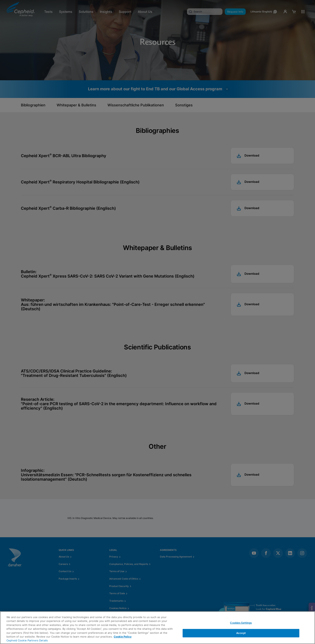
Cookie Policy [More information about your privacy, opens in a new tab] (123, 637)
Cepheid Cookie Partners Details (27, 640)
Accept (241, 633)
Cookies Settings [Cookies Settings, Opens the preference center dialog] (241, 623)
